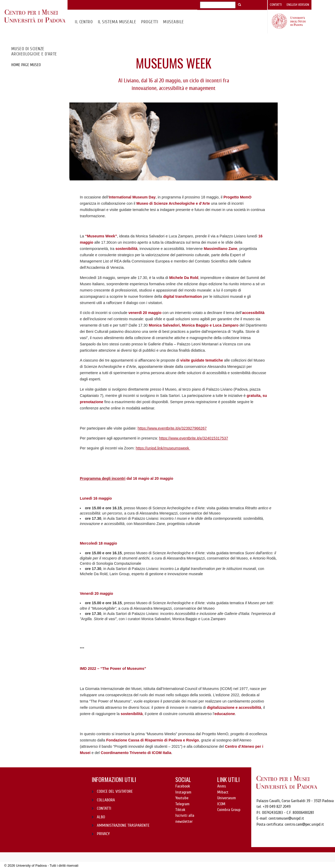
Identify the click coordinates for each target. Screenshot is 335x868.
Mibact (223, 792)
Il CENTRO (84, 22)
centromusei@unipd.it (286, 818)
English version (298, 5)
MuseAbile (173, 22)
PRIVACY (103, 834)
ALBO (101, 817)
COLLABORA (106, 800)
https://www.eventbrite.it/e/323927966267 (172, 428)
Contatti (276, 5)
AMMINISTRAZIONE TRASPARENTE (123, 825)
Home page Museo (26, 65)
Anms (222, 786)
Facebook (183, 786)
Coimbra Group (229, 810)
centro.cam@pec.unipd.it (304, 824)
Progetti (150, 22)
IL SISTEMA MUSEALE (117, 22)
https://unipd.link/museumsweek (163, 448)
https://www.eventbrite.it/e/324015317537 (193, 438)
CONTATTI (104, 808)
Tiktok (180, 810)
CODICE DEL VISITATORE (115, 791)
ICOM (221, 804)
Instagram (183, 792)
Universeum (227, 798)
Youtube (182, 798)
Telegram (182, 804)
